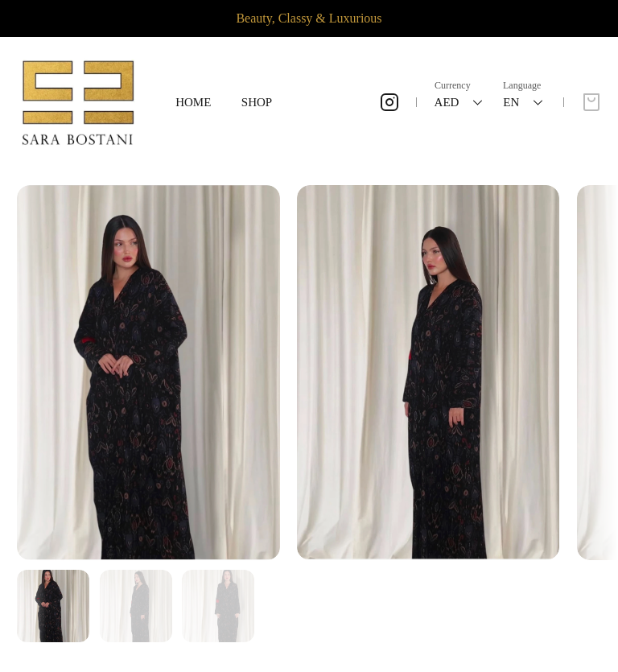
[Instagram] (389, 102)
